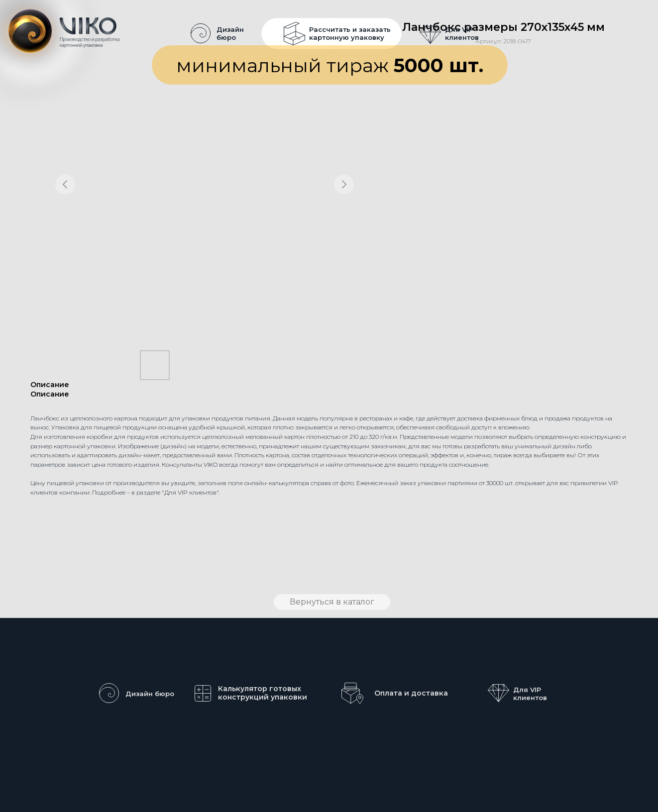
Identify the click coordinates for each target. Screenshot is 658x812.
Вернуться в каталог (332, 602)
